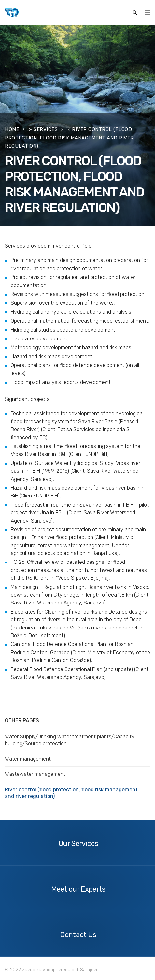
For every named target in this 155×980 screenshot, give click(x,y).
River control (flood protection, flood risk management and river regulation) (71, 793)
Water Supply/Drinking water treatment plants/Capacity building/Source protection (70, 740)
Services (46, 129)
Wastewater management (35, 774)
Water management (28, 759)
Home (12, 129)
